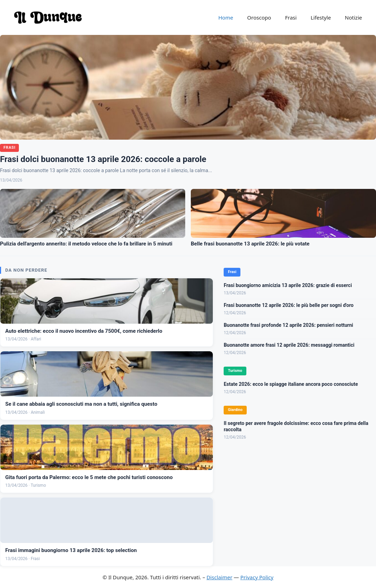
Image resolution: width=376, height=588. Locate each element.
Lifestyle (321, 17)
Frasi (291, 17)
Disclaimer (219, 577)
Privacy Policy (257, 577)
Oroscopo (259, 17)
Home (226, 17)
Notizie (353, 17)
